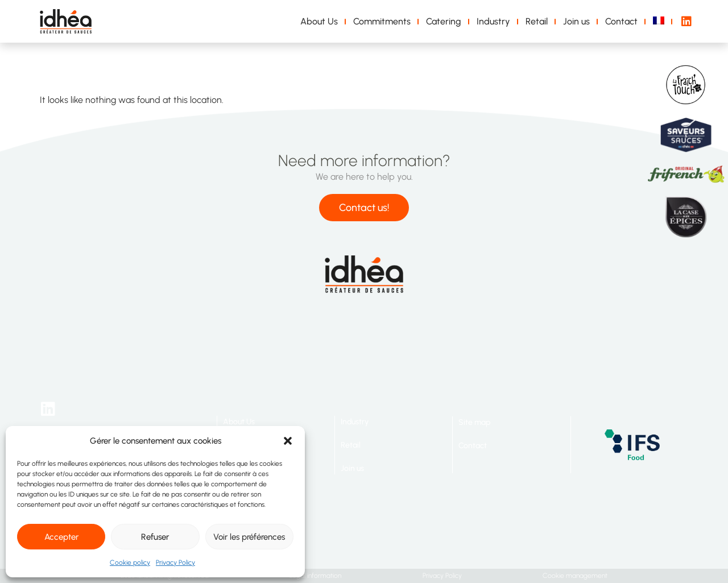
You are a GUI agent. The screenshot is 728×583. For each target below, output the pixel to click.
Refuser (155, 537)
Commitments (382, 21)
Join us (576, 21)
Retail (537, 21)
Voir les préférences (249, 537)
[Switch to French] (661, 22)
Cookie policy (130, 563)
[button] (288, 441)
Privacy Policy (175, 563)
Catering (444, 21)
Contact (621, 21)
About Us (319, 21)
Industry (493, 21)
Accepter (61, 537)
